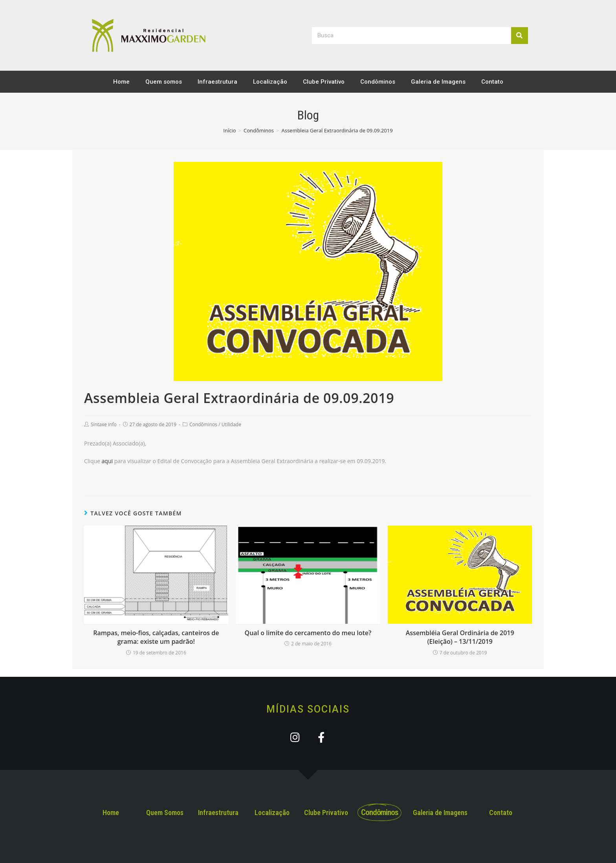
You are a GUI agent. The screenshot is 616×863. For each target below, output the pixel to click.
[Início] (229, 130)
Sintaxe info (104, 424)
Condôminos (378, 82)
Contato (492, 82)
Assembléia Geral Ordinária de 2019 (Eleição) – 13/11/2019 (460, 637)
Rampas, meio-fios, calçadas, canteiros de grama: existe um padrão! (156, 637)
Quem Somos (165, 813)
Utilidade (231, 424)
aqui (107, 461)
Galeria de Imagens (438, 82)
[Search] (520, 36)
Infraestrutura (217, 82)
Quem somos (164, 82)
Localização (270, 82)
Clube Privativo (324, 82)
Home (121, 82)
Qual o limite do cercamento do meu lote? (308, 633)
